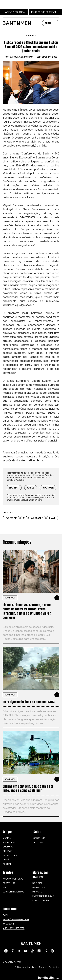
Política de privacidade (25, 967)
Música (7, 838)
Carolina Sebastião (21, 57)
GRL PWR (7, 851)
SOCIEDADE (10, 598)
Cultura (8, 847)
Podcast (8, 864)
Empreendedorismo (43, 896)
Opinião (7, 860)
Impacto (37, 892)
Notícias (37, 883)
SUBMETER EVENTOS (13, 892)
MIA (5, 887)
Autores (38, 842)
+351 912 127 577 (14, 928)
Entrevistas (10, 855)
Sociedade (31, 35)
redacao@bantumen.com (30, 500)
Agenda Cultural (13, 879)
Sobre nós (39, 838)
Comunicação (41, 900)
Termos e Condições (49, 967)
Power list (9, 883)
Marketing (39, 887)
